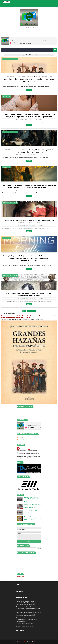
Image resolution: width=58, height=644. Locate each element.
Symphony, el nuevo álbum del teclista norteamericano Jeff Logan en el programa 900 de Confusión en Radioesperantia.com (28, 625)
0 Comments (40, 84)
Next (34, 311)
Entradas (20, 437)
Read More (29, 90)
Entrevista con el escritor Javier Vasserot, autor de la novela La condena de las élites (32, 506)
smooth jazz (7, 97)
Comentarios (21, 440)
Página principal (20, 576)
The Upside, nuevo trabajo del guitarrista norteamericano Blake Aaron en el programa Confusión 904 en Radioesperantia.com (27, 603)
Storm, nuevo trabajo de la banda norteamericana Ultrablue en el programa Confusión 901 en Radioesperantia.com (28, 620)
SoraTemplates (23, 642)
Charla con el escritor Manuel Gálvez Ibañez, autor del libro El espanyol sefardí (32, 518)
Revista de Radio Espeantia (10, 59)
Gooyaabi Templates (39, 642)
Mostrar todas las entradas (43, 55)
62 (31, 311)
